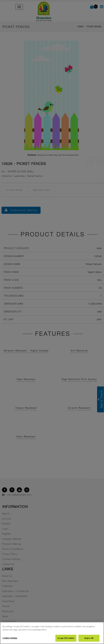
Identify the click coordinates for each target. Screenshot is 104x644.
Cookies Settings (10, 638)
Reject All (89, 638)
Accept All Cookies (66, 638)
